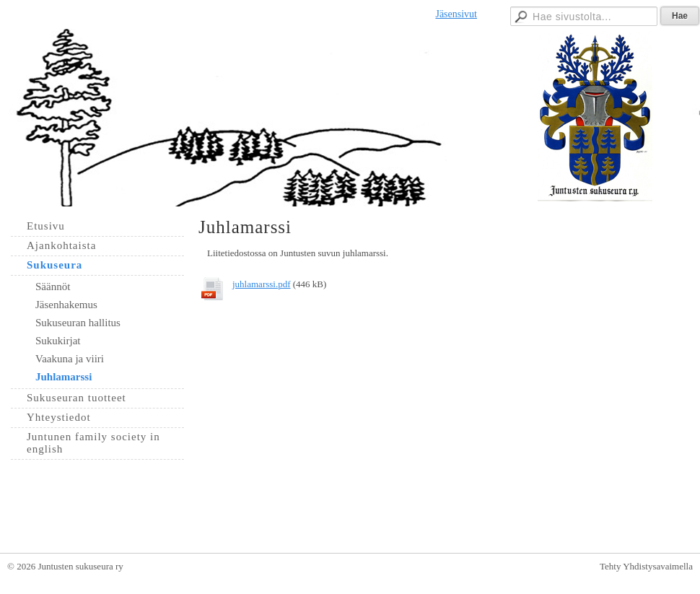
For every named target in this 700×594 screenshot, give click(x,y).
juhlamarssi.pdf (262, 284)
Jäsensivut (456, 14)
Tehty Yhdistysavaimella (646, 566)
